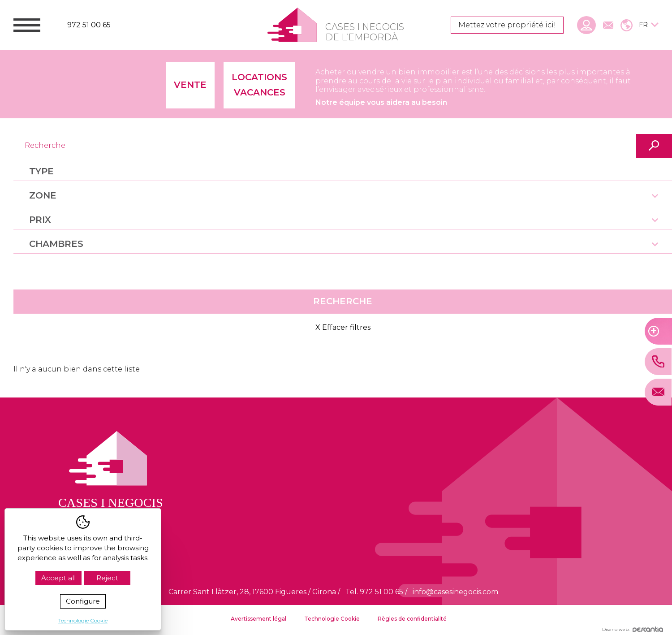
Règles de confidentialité (412, 619)
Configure (83, 601)
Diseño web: (633, 629)
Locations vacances (259, 85)
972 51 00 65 (89, 25)
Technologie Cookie (332, 619)
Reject (107, 578)
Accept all (58, 578)
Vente (190, 85)
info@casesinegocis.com (455, 592)
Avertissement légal (258, 619)
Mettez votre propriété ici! (507, 25)
